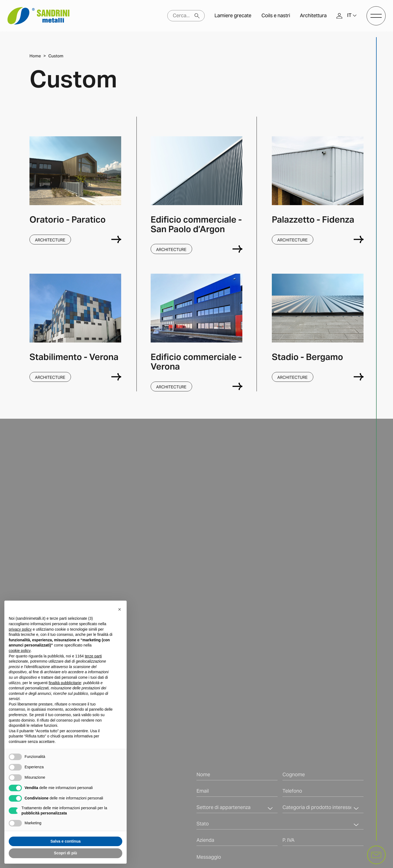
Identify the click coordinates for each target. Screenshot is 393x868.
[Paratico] (116, 239)
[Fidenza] (359, 239)
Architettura (313, 16)
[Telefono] (323, 792)
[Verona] (116, 377)
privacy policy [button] (20, 629)
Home (35, 56)
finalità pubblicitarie (65, 683)
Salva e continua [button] (65, 841)
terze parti (93, 656)
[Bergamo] (359, 377)
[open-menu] (376, 16)
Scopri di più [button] (66, 853)
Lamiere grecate (233, 16)
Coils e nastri (276, 16)
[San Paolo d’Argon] (237, 249)
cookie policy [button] (20, 651)
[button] (352, 16)
